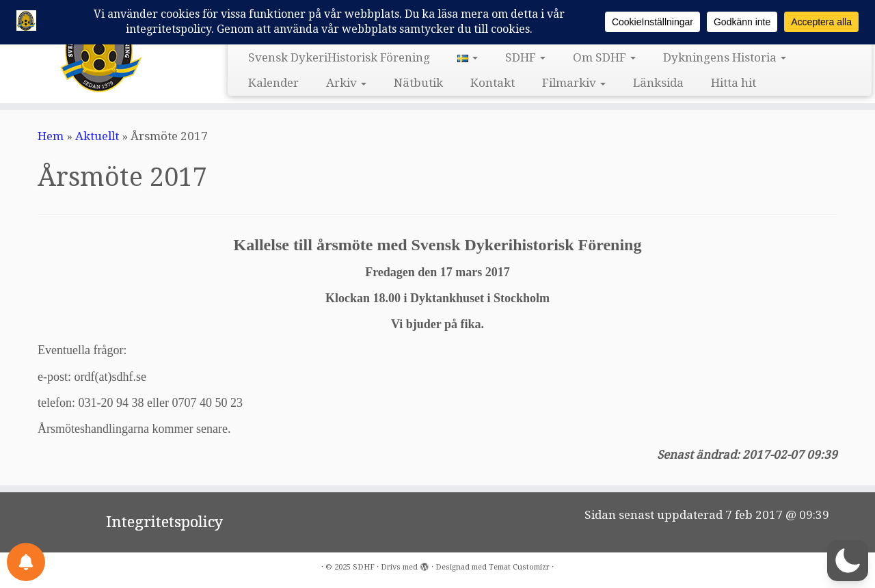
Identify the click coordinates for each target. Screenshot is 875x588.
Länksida (658, 83)
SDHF (525, 57)
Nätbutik (418, 83)
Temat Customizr (519, 567)
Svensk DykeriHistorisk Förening (339, 57)
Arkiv (346, 83)
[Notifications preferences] (26, 562)
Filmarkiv (574, 83)
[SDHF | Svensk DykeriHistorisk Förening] (101, 50)
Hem (51, 136)
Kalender (273, 83)
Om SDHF (604, 57)
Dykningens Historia (725, 57)
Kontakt (493, 83)
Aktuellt (97, 136)
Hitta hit (733, 83)
